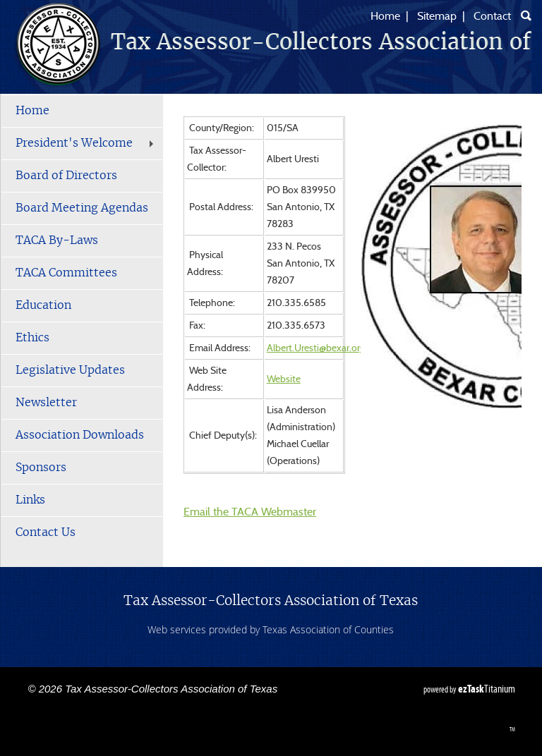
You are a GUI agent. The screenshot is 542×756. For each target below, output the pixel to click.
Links (30, 500)
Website (284, 379)
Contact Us (46, 532)
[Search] (526, 16)
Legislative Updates (70, 370)
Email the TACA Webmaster (250, 512)
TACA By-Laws (57, 240)
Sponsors (41, 468)
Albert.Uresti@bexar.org (316, 348)
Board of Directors (66, 176)
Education (43, 305)
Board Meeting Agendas (82, 208)
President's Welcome (86, 143)
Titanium (487, 689)
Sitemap (437, 16)
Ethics (32, 338)
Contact (492, 16)
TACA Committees (66, 273)
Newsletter (46, 403)
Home (385, 16)
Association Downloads (80, 435)
